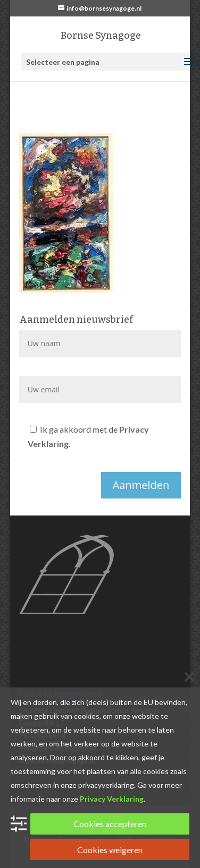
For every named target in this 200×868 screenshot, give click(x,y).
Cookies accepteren (110, 824)
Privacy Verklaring (112, 799)
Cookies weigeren (110, 850)
